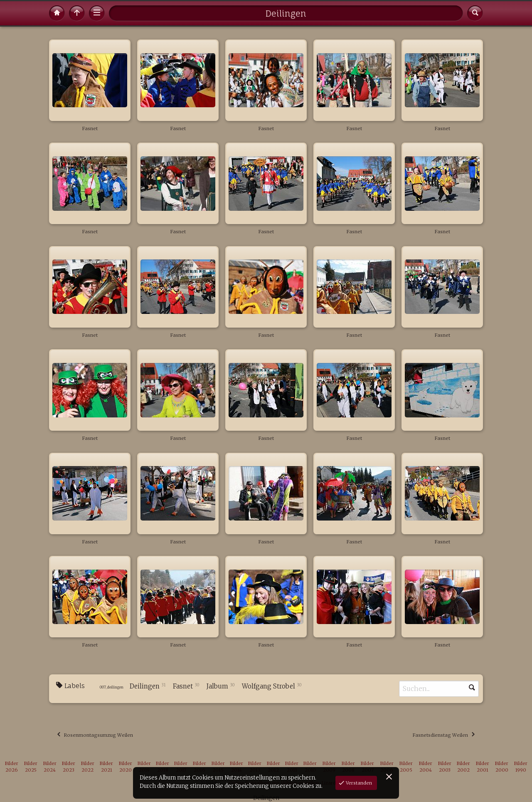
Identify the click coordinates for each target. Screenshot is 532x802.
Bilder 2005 (406, 767)
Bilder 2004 (426, 767)
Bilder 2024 (50, 767)
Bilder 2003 (445, 767)
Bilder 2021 (106, 767)
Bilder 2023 (69, 767)
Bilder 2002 (463, 767)
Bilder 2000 (502, 767)
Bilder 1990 (521, 767)
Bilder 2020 (126, 767)
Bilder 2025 (31, 767)
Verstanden (358, 783)
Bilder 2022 (88, 767)
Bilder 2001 (483, 767)
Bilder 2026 (12, 767)
